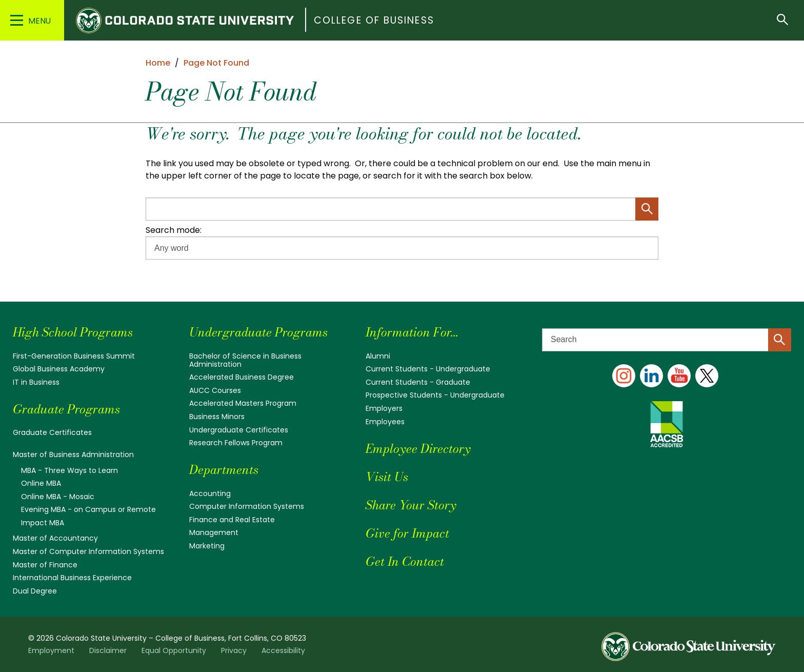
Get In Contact (405, 561)
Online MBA (41, 483)
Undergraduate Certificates (239, 430)
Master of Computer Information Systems (88, 551)
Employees (385, 422)
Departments (224, 470)
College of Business (374, 20)
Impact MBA (43, 523)
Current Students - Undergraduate (428, 369)
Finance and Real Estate (232, 520)
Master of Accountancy (55, 538)
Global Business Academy (59, 369)
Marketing (207, 546)
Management (214, 532)
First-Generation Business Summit (74, 356)
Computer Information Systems (247, 506)
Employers (384, 408)
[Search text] (667, 340)
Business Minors (217, 417)
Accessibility (283, 650)
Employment (51, 650)
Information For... (412, 332)
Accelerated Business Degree (242, 377)
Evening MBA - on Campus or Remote (88, 509)
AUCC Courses (215, 390)
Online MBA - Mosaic (58, 497)
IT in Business (36, 382)
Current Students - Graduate (418, 382)
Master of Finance (45, 565)
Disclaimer (108, 650)
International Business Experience (72, 578)
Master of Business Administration (73, 454)
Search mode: (174, 230)
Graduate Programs (66, 409)
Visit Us (387, 477)
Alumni (378, 356)
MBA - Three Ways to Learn (69, 470)
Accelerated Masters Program (243, 403)
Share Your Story (411, 505)
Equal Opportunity (174, 650)
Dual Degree (35, 591)
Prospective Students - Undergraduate (435, 395)
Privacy (234, 650)
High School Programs (73, 332)
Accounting (210, 493)
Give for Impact (407, 533)
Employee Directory (418, 449)
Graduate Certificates (52, 432)
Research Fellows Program (236, 443)
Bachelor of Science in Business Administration (245, 360)
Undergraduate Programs (258, 332)
